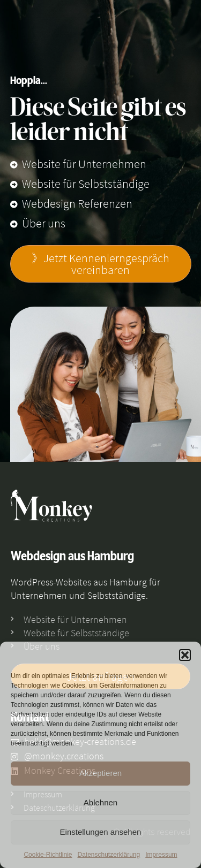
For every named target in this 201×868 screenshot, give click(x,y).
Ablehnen (100, 802)
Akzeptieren (100, 773)
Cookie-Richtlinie (48, 855)
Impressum (161, 855)
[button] (185, 655)
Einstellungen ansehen (101, 832)
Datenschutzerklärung (109, 855)
